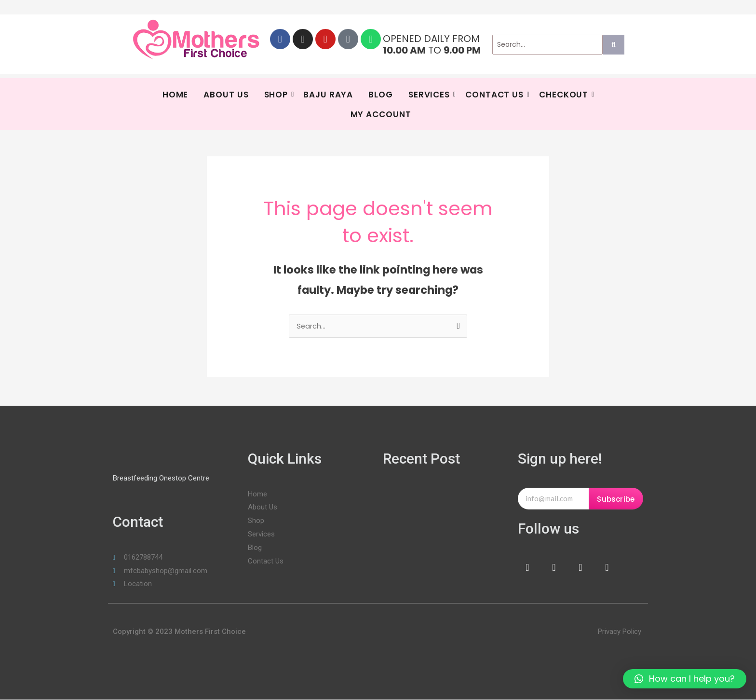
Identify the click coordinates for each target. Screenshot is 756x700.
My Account (381, 114)
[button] (685, 679)
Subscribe (616, 500)
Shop (277, 95)
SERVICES (430, 95)
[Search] (547, 45)
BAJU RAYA (328, 95)
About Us (226, 95)
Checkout (565, 95)
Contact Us (496, 95)
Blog (381, 95)
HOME (175, 95)
